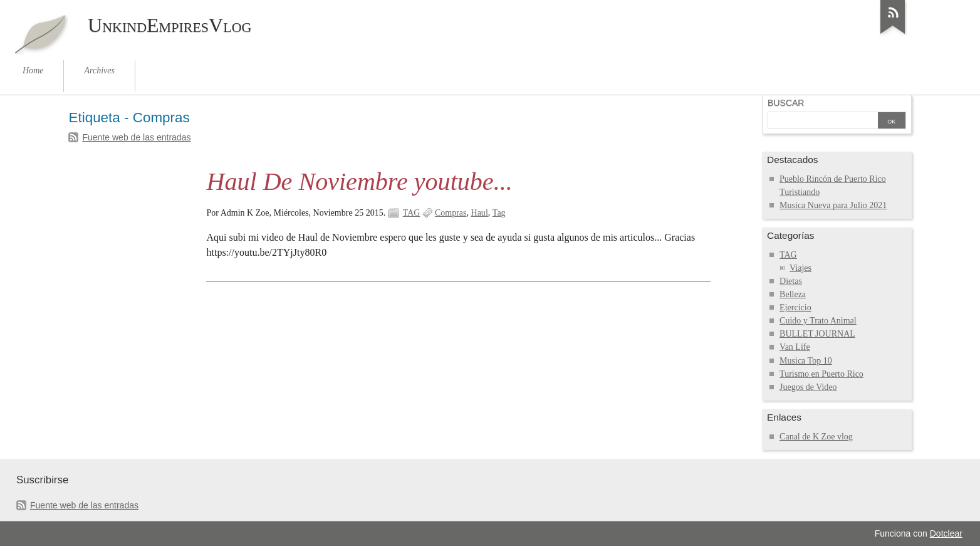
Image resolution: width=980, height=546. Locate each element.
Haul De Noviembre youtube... (359, 181)
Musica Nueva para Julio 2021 (833, 205)
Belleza (793, 294)
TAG (412, 213)
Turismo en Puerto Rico (821, 374)
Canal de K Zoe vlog (816, 437)
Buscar (786, 103)
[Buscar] (823, 122)
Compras (451, 213)
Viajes (800, 268)
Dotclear (946, 533)
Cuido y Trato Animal (818, 321)
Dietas (791, 281)
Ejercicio (795, 307)
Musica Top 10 (806, 361)
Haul (480, 213)
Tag (499, 213)
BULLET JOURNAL (817, 334)
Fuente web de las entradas (136, 137)
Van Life (795, 347)
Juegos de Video (808, 387)
